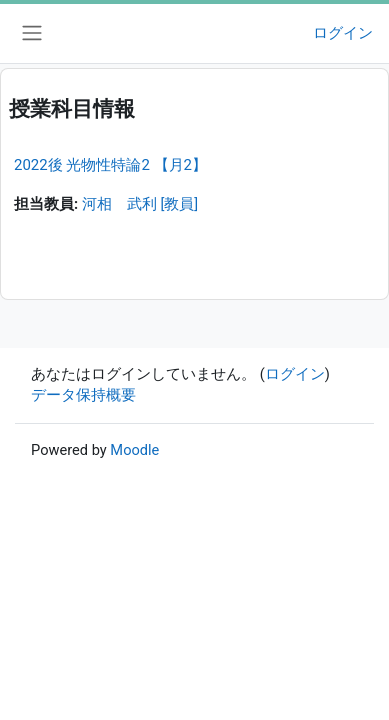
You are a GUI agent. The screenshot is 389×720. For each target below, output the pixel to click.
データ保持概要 (83, 395)
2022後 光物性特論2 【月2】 (110, 165)
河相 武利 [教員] (140, 204)
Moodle (134, 450)
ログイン (343, 33)
